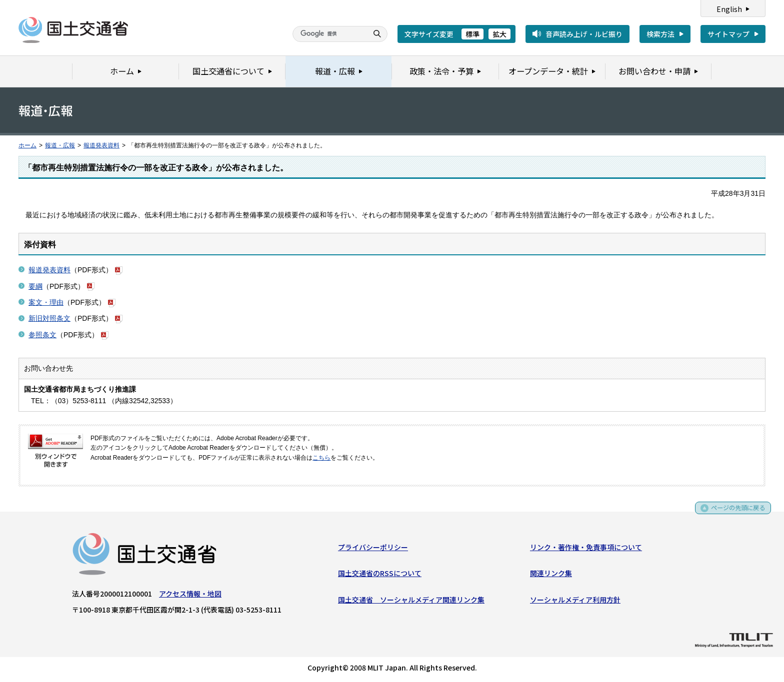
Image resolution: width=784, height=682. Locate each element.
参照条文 (42, 335)
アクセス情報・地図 (190, 596)
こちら (321, 458)
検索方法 (660, 34)
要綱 (35, 286)
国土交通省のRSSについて (380, 575)
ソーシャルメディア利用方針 (575, 602)
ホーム (27, 145)
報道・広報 (60, 145)
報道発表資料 (101, 145)
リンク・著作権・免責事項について (586, 549)
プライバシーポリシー (373, 549)
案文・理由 (46, 302)
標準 (472, 34)
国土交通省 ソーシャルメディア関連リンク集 (411, 602)
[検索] (329, 34)
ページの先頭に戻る (735, 513)
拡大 (499, 34)
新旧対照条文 (49, 318)
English (729, 9)
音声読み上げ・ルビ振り (584, 34)
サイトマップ (728, 34)
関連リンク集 (551, 575)
